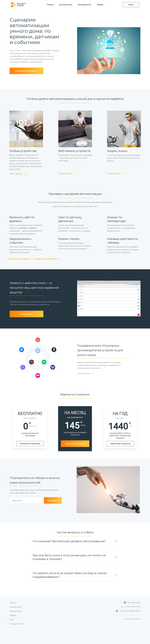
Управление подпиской (30, 444)
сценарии (96, 202)
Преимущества (84, 5)
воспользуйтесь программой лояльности (75, 434)
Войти (131, 5)
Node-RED (93, 206)
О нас (12, 620)
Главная (50, 5)
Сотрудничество (16, 624)
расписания (107, 202)
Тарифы (100, 5)
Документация (66, 5)
